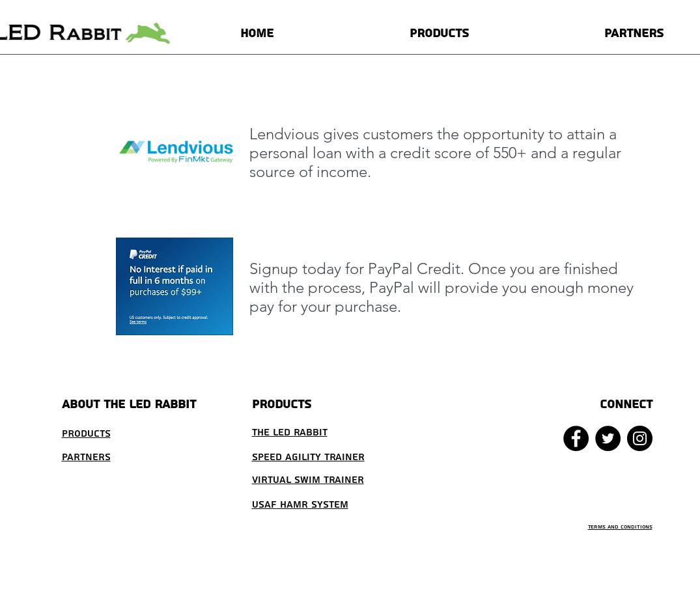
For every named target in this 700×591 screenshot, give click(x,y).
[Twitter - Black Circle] (608, 438)
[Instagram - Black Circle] (640, 438)
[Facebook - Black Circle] (576, 438)
